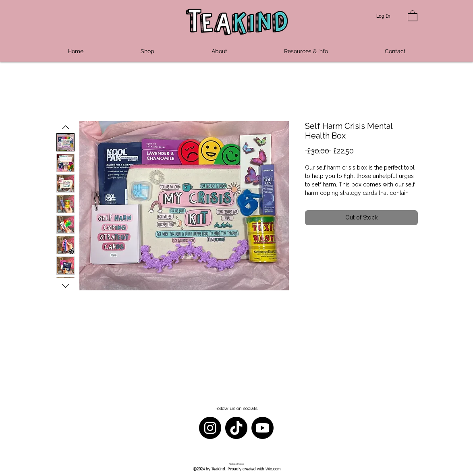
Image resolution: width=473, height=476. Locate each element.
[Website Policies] (237, 464)
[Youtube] (262, 428)
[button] (413, 16)
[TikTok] (236, 428)
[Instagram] (210, 428)
